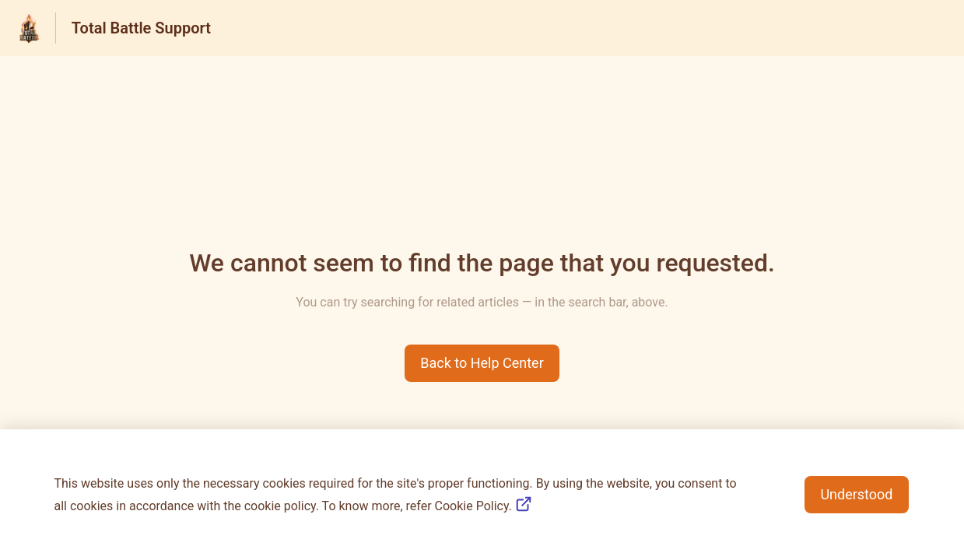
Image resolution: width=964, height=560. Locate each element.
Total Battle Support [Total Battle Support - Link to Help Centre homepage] (141, 28)
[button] (482, 363)
